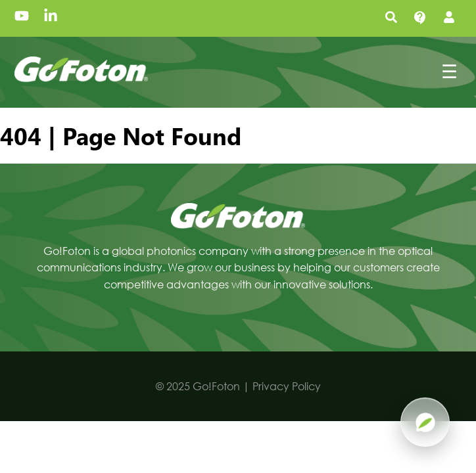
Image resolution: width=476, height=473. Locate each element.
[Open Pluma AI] (425, 422)
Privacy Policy (287, 386)
